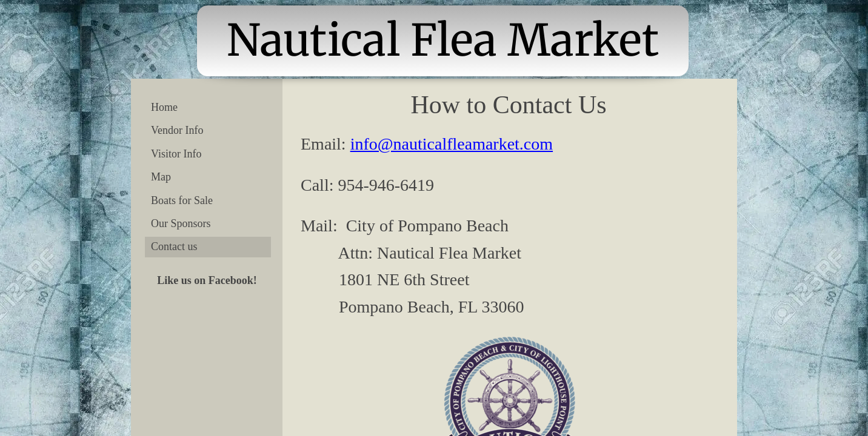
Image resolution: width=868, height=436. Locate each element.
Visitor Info (176, 154)
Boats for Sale (182, 200)
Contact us (174, 246)
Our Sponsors (181, 223)
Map (161, 177)
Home (164, 107)
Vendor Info (177, 130)
